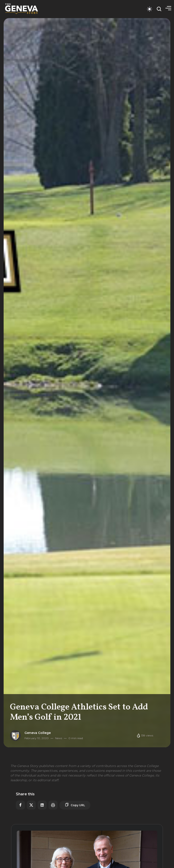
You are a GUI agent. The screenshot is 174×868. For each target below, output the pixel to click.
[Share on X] (31, 805)
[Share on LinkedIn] (42, 805)
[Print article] (53, 805)
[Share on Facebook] (20, 805)
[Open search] (159, 9)
